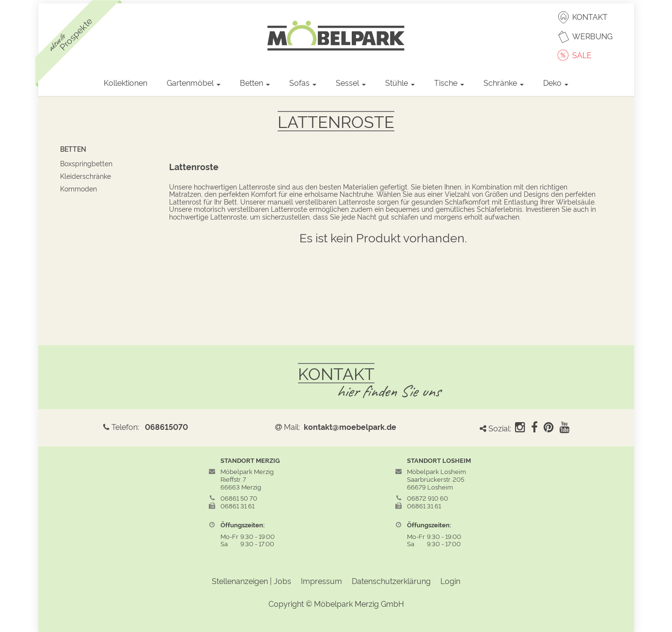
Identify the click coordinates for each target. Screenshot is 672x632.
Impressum (321, 581)
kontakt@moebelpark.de (350, 427)
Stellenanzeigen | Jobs (251, 581)
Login (450, 581)
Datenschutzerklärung (391, 581)
